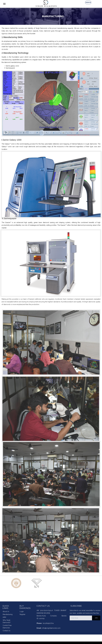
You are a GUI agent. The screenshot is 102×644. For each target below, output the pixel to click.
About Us (6, 612)
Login (22, 612)
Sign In (88, 2)
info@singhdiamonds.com (51, 628)
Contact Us (7, 631)
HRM (4, 617)
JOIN (96, 618)
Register (23, 614)
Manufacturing (8, 614)
